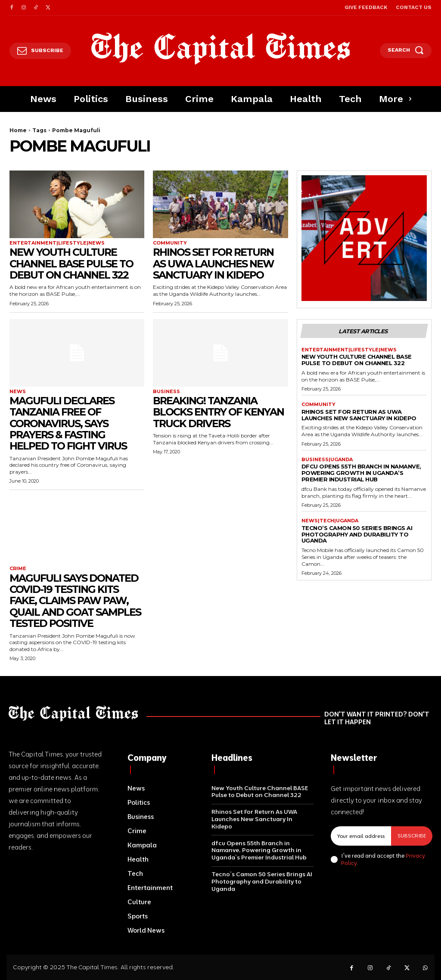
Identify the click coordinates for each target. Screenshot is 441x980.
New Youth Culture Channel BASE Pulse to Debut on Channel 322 (72, 264)
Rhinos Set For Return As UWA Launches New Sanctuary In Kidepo (215, 264)
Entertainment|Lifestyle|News (57, 243)
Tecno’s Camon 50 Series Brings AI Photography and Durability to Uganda (357, 534)
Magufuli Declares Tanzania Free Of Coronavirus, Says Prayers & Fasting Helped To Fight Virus (69, 423)
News (18, 392)
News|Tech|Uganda (330, 521)
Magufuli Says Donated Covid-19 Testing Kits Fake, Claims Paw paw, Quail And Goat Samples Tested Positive (76, 601)
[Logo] (220, 49)
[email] (361, 836)
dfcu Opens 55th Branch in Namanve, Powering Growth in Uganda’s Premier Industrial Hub (361, 473)
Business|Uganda (327, 460)
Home (18, 130)
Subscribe (412, 836)
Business (166, 392)
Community (170, 243)
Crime (18, 569)
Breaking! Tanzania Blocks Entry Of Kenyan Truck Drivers (219, 412)
